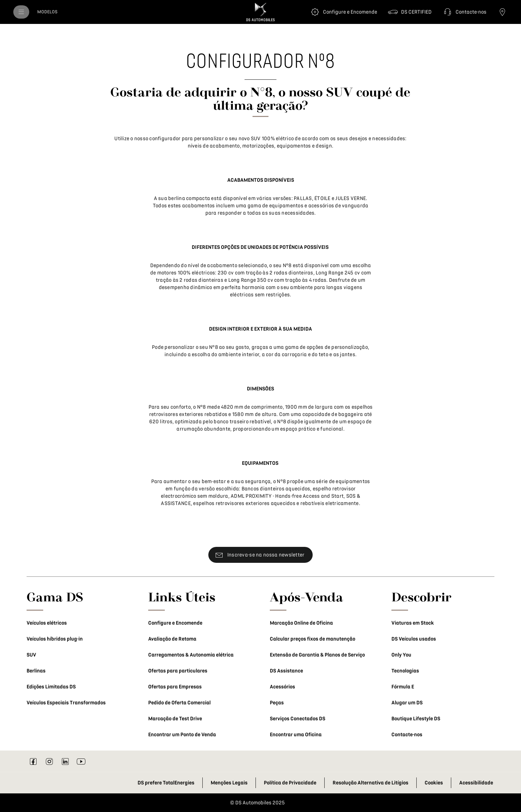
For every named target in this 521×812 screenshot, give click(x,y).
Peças (277, 703)
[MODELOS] (47, 12)
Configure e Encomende (175, 623)
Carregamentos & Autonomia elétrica (191, 655)
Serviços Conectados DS (298, 719)
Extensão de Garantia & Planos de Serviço (317, 655)
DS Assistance (286, 671)
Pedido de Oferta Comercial (179, 703)
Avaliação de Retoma (172, 639)
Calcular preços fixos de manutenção (313, 639)
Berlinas (36, 671)
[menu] (21, 12)
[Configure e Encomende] (343, 12)
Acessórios (282, 687)
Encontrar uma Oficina (296, 735)
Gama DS (55, 597)
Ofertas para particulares (178, 671)
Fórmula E (403, 687)
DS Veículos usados (414, 639)
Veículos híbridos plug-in (55, 639)
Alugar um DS (407, 703)
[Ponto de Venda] (502, 12)
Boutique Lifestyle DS (416, 719)
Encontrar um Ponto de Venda (182, 735)
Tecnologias (405, 671)
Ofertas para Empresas (175, 687)
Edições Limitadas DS (51, 687)
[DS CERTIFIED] (410, 12)
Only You (401, 655)
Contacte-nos (407, 735)
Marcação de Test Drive (175, 719)
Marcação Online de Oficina (301, 623)
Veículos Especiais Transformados (66, 703)
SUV (31, 655)
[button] (464, 12)
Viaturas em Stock (413, 623)
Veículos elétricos (47, 623)
